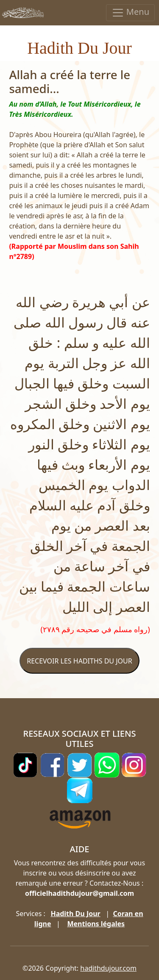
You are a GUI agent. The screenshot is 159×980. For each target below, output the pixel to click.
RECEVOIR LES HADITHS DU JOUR (79, 661)
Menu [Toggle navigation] (130, 12)
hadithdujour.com (108, 968)
